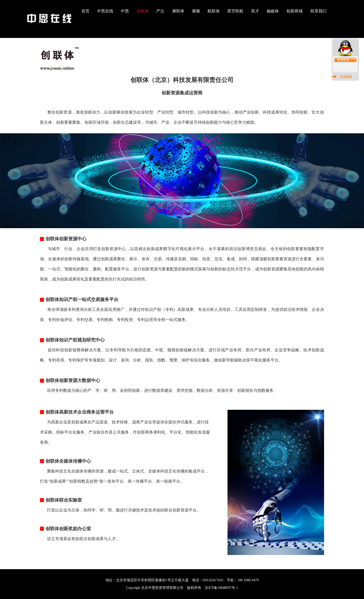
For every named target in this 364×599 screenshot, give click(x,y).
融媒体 (273, 11)
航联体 (214, 11)
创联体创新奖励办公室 (68, 529)
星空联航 (235, 11)
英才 (255, 11)
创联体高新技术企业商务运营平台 (80, 412)
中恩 (125, 11)
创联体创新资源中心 (66, 239)
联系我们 (318, 11)
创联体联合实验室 (64, 500)
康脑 (196, 11)
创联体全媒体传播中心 (68, 461)
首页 (85, 11)
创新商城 (294, 11)
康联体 (178, 11)
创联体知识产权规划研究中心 (75, 340)
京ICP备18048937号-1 (221, 588)
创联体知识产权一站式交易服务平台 (82, 299)
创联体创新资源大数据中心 (73, 380)
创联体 (143, 11)
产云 (160, 11)
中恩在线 (105, 11)
